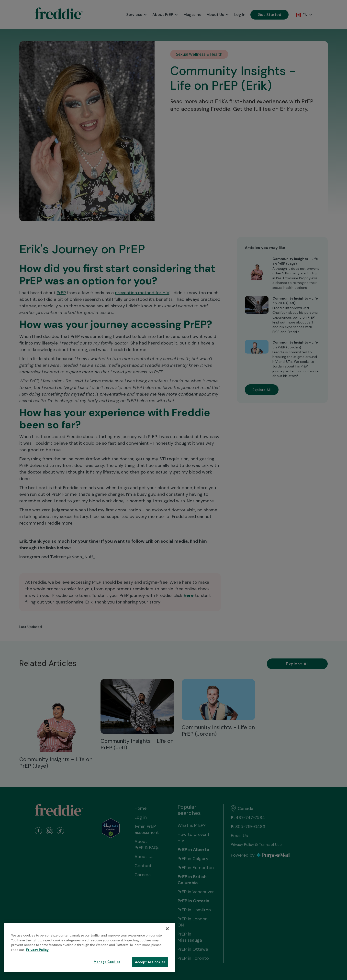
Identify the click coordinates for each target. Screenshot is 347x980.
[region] (90, 948)
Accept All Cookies (150, 962)
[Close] (167, 929)
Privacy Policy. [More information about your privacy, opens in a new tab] (38, 950)
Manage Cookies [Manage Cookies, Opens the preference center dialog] (107, 962)
